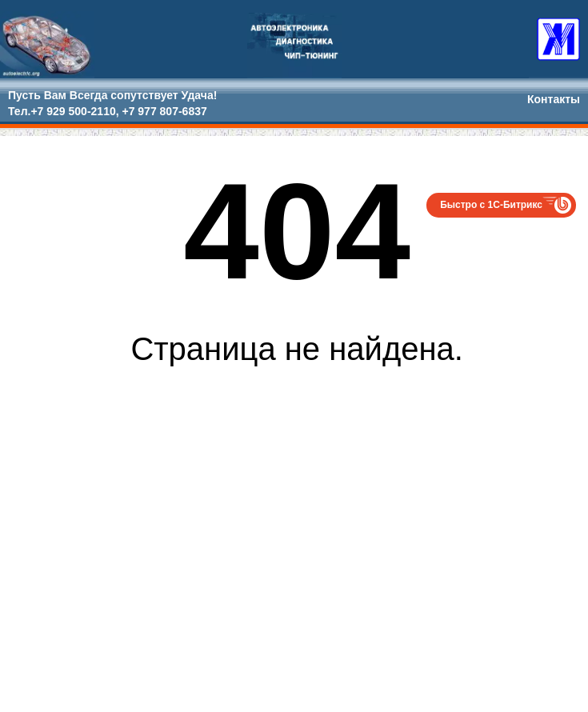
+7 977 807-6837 (164, 111)
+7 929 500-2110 (73, 111)
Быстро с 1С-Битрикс (491, 205)
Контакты (554, 99)
